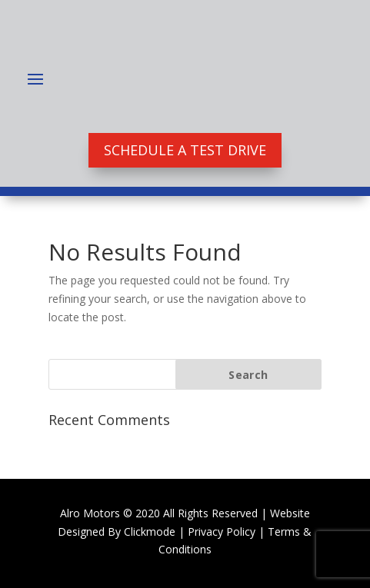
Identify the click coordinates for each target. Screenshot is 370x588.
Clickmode (150, 532)
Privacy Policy (222, 532)
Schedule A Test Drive (185, 150)
